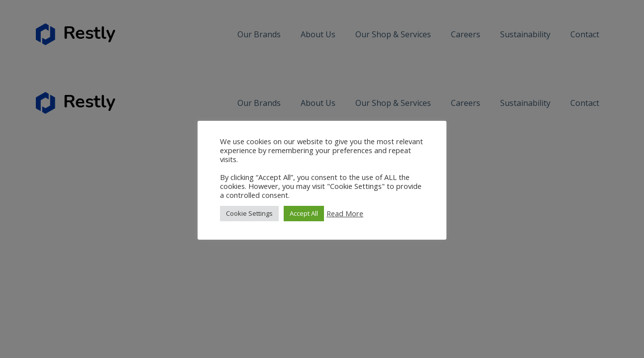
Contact (585, 34)
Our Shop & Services (393, 34)
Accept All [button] (304, 213)
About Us (318, 34)
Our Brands (259, 34)
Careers (466, 34)
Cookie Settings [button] (249, 213)
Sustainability (525, 34)
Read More (345, 213)
